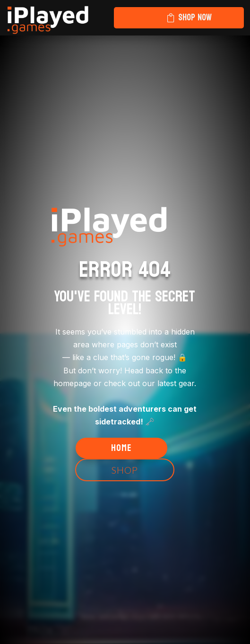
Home (121, 448)
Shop (125, 470)
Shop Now (195, 18)
